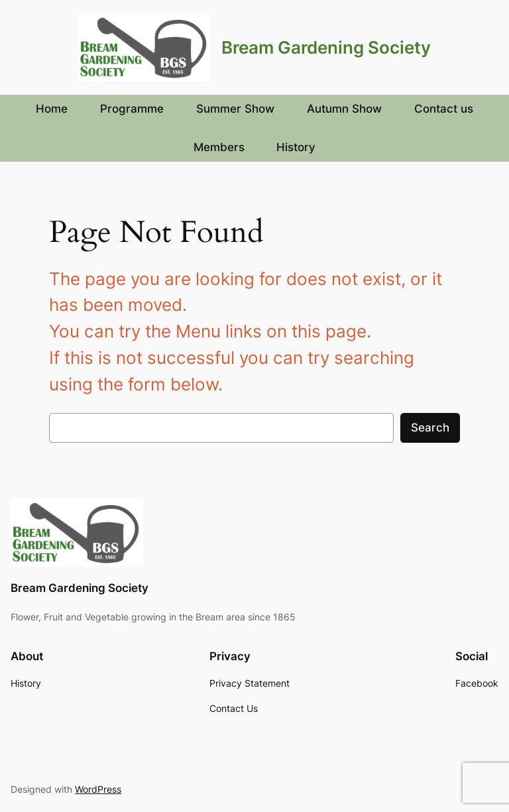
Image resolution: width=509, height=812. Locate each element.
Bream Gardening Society (326, 47)
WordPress (98, 789)
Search (430, 428)
